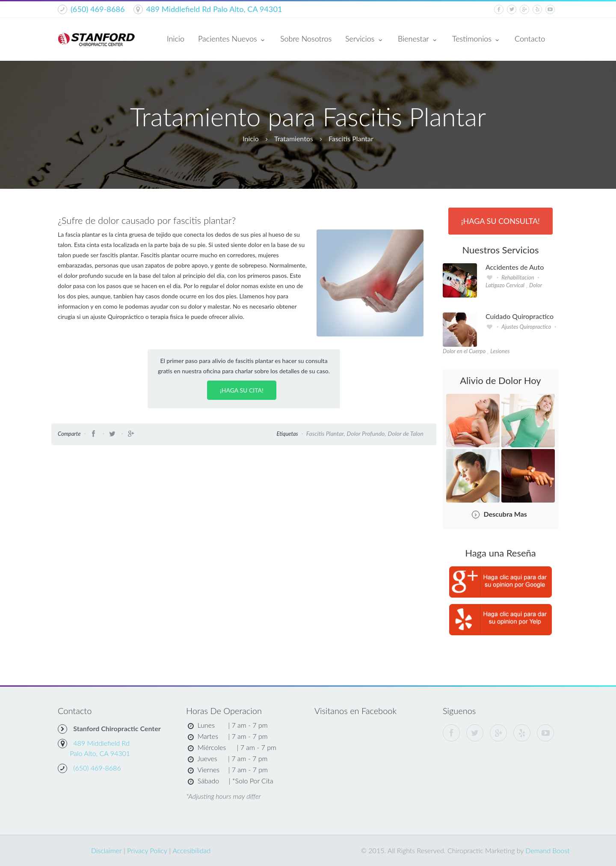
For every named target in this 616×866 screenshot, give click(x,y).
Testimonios (477, 39)
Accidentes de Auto (515, 267)
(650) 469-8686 (98, 9)
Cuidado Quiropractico (520, 316)
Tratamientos (294, 138)
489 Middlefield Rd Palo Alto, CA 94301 (214, 9)
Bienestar (418, 39)
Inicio (176, 39)
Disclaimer (107, 850)
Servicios (365, 39)
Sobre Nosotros (306, 39)
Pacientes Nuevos (232, 39)
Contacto (530, 39)
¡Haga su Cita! (241, 390)
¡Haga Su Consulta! (500, 221)
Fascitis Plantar (351, 138)
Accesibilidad (191, 850)
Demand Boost (547, 850)
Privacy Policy (147, 850)
